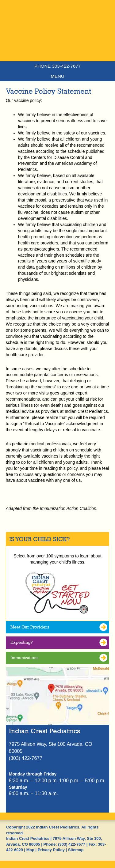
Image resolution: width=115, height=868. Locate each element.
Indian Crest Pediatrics (57, 41)
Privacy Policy (51, 850)
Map (30, 850)
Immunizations (24, 658)
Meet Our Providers (30, 627)
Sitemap (76, 850)
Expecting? (22, 642)
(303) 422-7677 (72, 844)
